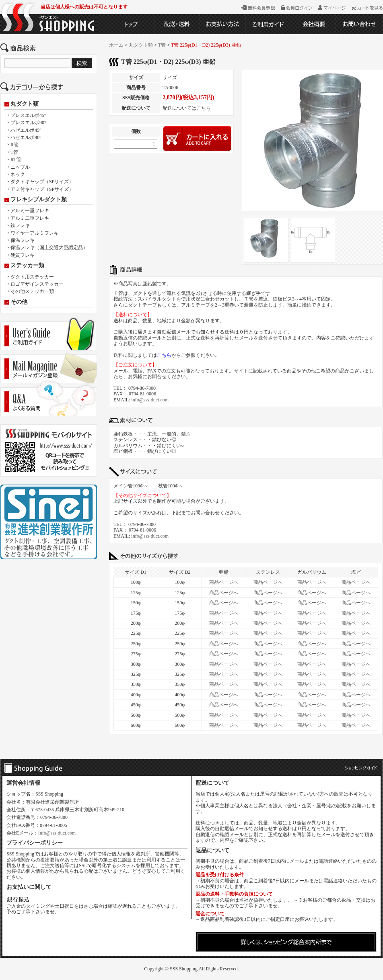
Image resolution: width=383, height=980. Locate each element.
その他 (19, 302)
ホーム (116, 45)
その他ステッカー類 (32, 291)
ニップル (20, 167)
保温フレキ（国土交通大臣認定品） (49, 248)
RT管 (16, 160)
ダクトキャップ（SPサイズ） (42, 182)
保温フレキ (23, 240)
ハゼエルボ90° (26, 137)
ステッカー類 (27, 266)
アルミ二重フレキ (30, 218)
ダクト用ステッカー (32, 277)
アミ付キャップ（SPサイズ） (42, 189)
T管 (14, 152)
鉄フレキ (20, 225)
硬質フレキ (23, 255)
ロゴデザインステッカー (37, 284)
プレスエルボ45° (28, 115)
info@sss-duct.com (150, 400)
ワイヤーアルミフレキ (35, 233)
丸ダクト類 (25, 104)
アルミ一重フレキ (30, 211)
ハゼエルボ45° (26, 130)
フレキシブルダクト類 (39, 200)
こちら (204, 108)
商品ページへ (224, 582)
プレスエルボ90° (28, 123)
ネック (18, 174)
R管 (14, 145)
